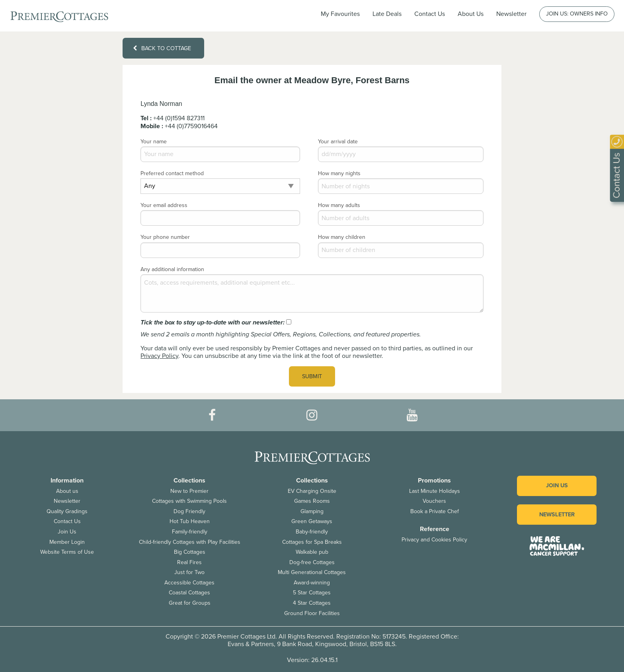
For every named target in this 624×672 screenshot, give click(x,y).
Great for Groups (190, 603)
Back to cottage (162, 48)
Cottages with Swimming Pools (189, 501)
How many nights (339, 173)
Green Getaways (312, 521)
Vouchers (434, 501)
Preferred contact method (172, 173)
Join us (557, 485)
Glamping (312, 511)
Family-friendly (190, 532)
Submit (312, 376)
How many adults (339, 205)
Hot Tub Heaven (190, 521)
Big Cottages (190, 552)
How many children (342, 237)
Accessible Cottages (189, 583)
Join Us (67, 532)
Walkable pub (312, 552)
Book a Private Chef (435, 511)
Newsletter (67, 501)
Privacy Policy (159, 356)
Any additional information (172, 269)
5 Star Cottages (312, 593)
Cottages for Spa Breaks (312, 542)
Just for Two (189, 572)
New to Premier (189, 491)
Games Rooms (312, 501)
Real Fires (189, 562)
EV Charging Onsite (312, 491)
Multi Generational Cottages (312, 572)
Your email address (164, 205)
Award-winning (312, 583)
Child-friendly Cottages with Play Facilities (190, 542)
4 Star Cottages (312, 603)
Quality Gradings (67, 511)
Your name (154, 142)
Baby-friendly (312, 532)
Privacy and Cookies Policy (434, 540)
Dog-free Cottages (312, 562)
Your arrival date (338, 142)
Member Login (67, 542)
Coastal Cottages (189, 593)
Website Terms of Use (67, 552)
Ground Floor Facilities (312, 613)
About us (67, 491)
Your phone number (165, 237)
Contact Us (430, 14)
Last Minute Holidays (435, 491)
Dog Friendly (189, 511)
